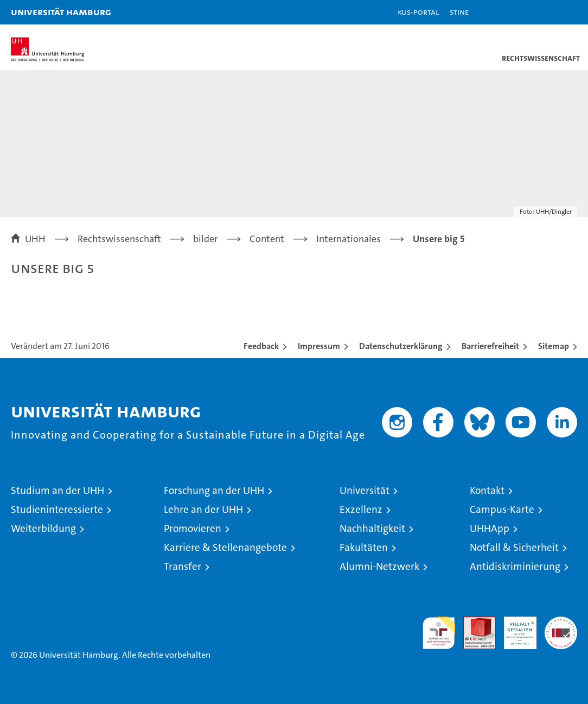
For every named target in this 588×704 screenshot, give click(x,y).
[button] (546, 12)
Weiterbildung (43, 528)
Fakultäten (364, 547)
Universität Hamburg (61, 12)
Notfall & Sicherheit (514, 547)
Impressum (319, 346)
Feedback (261, 346)
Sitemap (554, 346)
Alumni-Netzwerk (379, 566)
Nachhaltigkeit (372, 528)
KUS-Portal (418, 12)
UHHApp (490, 528)
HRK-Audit (514, 628)
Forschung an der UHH (214, 490)
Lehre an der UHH (203, 509)
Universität (365, 490)
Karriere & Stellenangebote (225, 547)
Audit (474, 622)
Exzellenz (361, 509)
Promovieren (193, 528)
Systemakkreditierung (561, 622)
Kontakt (487, 490)
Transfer (183, 566)
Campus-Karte (502, 509)
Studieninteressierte (57, 509)
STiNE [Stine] (459, 12)
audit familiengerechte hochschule (439, 633)
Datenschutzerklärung (401, 346)
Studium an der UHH (57, 490)
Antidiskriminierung (515, 566)
